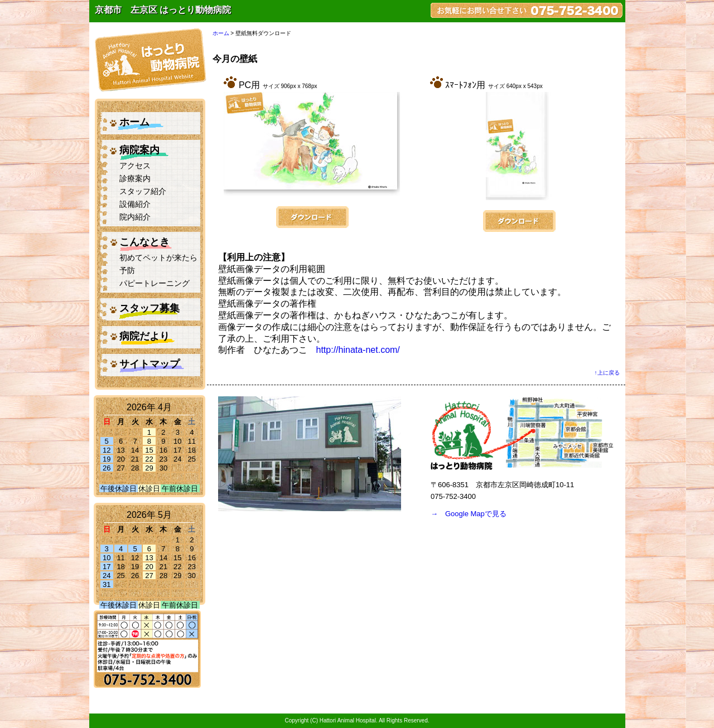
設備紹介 (135, 204)
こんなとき (144, 242)
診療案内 (135, 179)
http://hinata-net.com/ (358, 350)
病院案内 (139, 150)
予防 (127, 271)
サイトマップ (149, 364)
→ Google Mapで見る (469, 514)
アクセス (135, 166)
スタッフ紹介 (143, 191)
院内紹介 (135, 217)
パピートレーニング (155, 283)
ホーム (134, 122)
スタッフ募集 (149, 308)
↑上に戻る (607, 373)
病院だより (144, 336)
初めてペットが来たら (158, 258)
